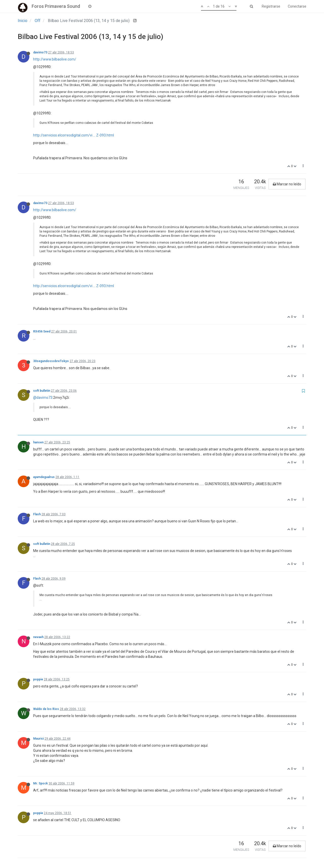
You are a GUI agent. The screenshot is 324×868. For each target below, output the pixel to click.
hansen (38, 442)
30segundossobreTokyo (51, 361)
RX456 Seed (42, 331)
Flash (37, 514)
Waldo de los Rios (46, 709)
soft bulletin (42, 391)
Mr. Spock (40, 783)
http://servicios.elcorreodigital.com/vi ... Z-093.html (74, 135)
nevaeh (38, 637)
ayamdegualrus (44, 477)
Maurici (38, 739)
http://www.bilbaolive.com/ (55, 59)
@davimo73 (43, 398)
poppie (38, 679)
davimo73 (40, 52)
